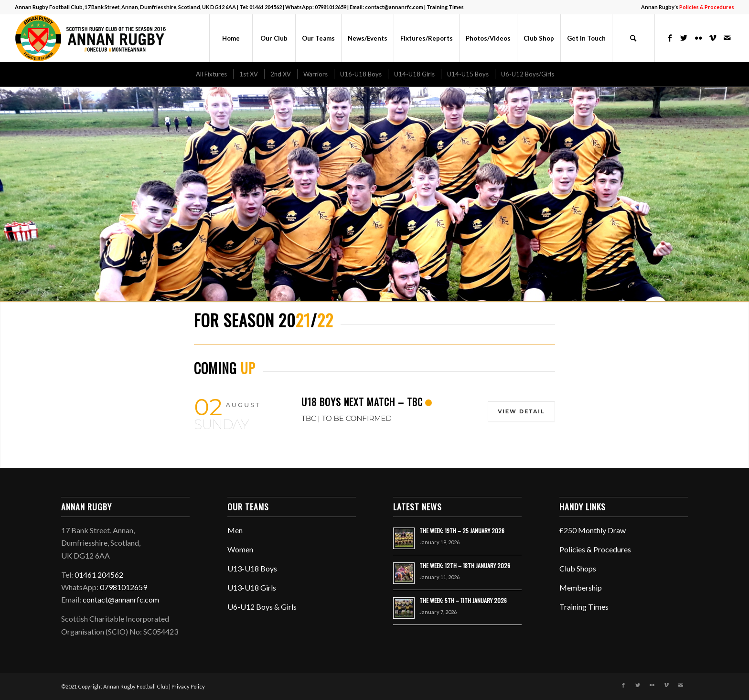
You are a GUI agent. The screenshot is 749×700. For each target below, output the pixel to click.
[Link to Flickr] (698, 38)
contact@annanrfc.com (394, 7)
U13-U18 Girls (252, 587)
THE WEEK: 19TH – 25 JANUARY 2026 (462, 531)
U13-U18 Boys (252, 568)
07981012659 (331, 7)
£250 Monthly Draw (593, 530)
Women (240, 549)
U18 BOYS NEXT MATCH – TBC (362, 402)
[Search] (633, 38)
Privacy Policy (188, 686)
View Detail (521, 411)
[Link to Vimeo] (713, 38)
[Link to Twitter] (684, 38)
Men (235, 530)
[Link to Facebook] (670, 38)
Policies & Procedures (595, 549)
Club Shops (578, 568)
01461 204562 (266, 7)
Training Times (445, 7)
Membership (581, 587)
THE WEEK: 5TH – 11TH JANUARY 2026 (463, 600)
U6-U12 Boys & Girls (262, 607)
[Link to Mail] (727, 38)
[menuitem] (685, 7)
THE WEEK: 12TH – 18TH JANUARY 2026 (465, 565)
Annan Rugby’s (688, 7)
